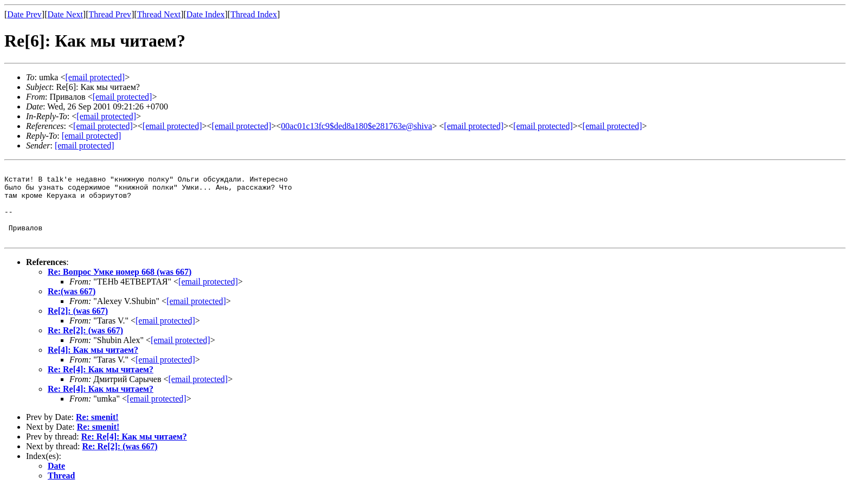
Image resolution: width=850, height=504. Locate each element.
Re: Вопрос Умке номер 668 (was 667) (120, 286)
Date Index (206, 14)
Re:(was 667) (72, 306)
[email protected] (208, 296)
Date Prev (24, 14)
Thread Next (159, 14)
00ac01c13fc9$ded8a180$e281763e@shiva (356, 126)
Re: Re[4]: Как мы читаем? (101, 384)
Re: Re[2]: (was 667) (85, 345)
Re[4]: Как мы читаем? (93, 364)
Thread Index (254, 14)
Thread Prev (110, 14)
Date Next (65, 14)
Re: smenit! (97, 432)
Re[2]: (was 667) (78, 325)
